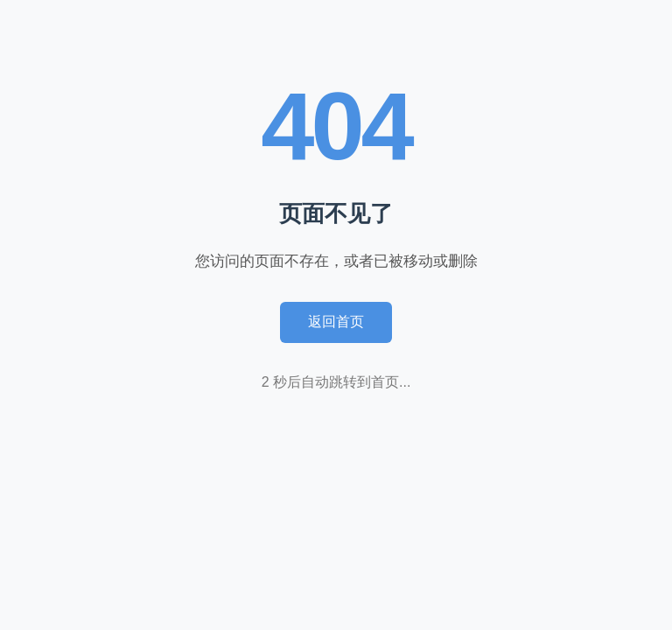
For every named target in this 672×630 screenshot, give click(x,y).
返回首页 (336, 322)
